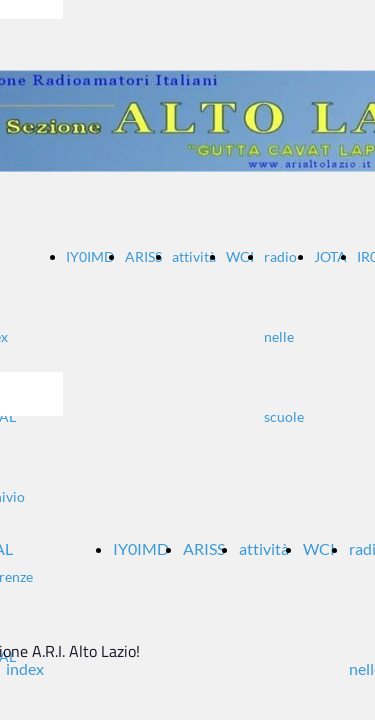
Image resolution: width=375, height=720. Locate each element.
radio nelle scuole (284, 336)
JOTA (330, 256)
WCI (240, 256)
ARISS (143, 256)
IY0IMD (90, 256)
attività (194, 256)
